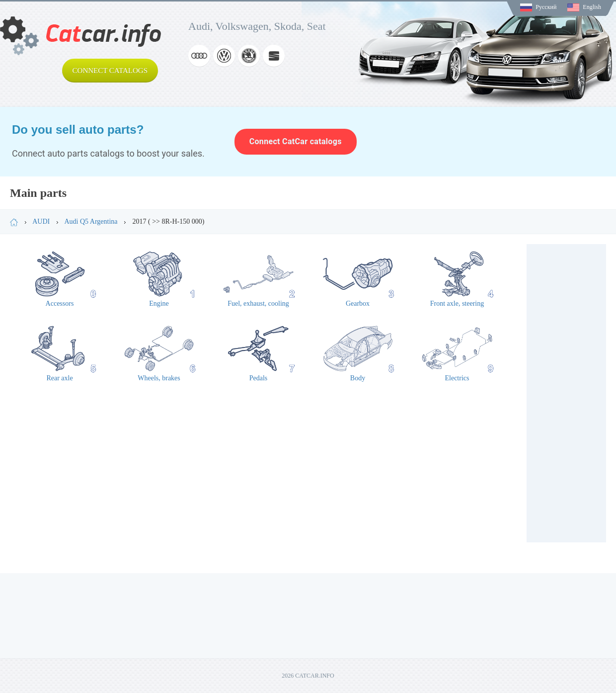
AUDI (41, 221)
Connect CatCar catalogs (296, 141)
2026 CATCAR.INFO (308, 676)
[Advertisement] (566, 393)
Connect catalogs (110, 71)
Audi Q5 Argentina (91, 221)
